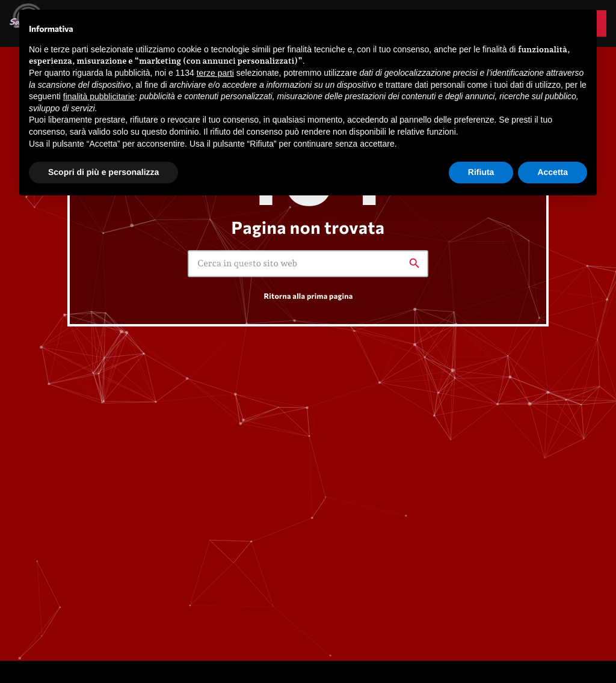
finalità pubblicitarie (99, 96)
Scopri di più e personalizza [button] (103, 172)
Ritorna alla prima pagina (308, 296)
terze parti (215, 73)
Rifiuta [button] (481, 172)
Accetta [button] (553, 172)
